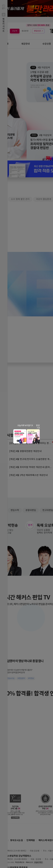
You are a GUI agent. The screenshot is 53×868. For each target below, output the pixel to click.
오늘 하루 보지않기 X (25, 426)
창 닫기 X (38, 427)
